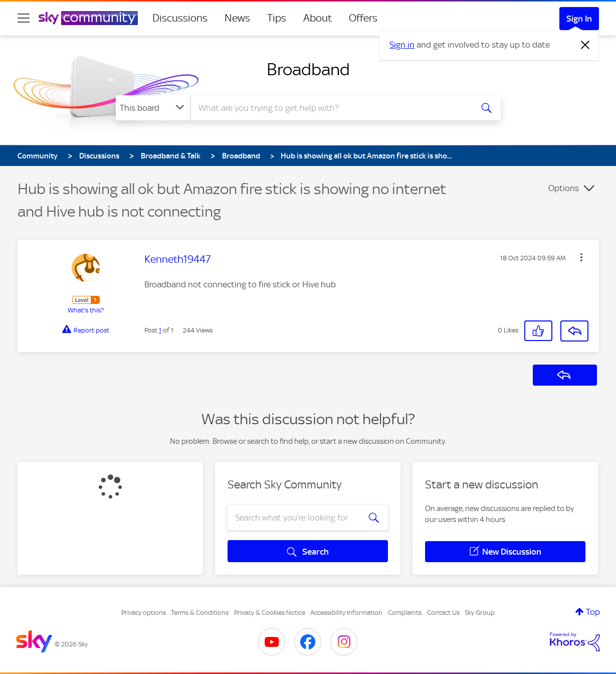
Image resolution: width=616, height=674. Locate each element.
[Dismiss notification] (585, 45)
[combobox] (330, 108)
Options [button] (564, 188)
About (318, 18)
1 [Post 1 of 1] (160, 330)
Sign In (579, 19)
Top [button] (593, 612)
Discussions (180, 18)
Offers (363, 18)
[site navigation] (24, 18)
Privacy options (144, 613)
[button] (581, 257)
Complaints (405, 613)
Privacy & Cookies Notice (270, 613)
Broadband (308, 69)
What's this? (86, 310)
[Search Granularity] (153, 108)
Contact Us (443, 613)
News (237, 18)
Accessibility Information (346, 613)
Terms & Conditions (200, 613)
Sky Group (480, 613)
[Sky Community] (88, 18)
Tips (277, 18)
